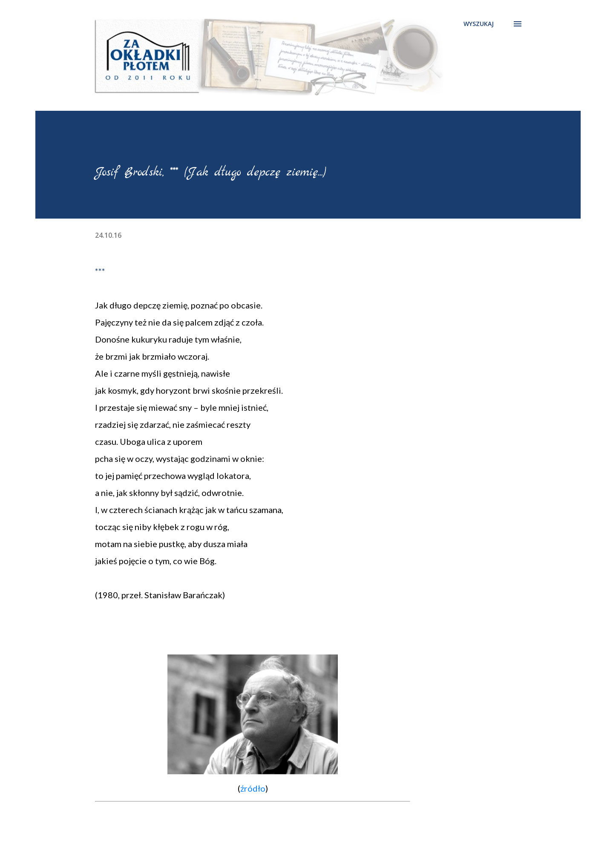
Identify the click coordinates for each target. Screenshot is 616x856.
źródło (253, 788)
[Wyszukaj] (479, 24)
